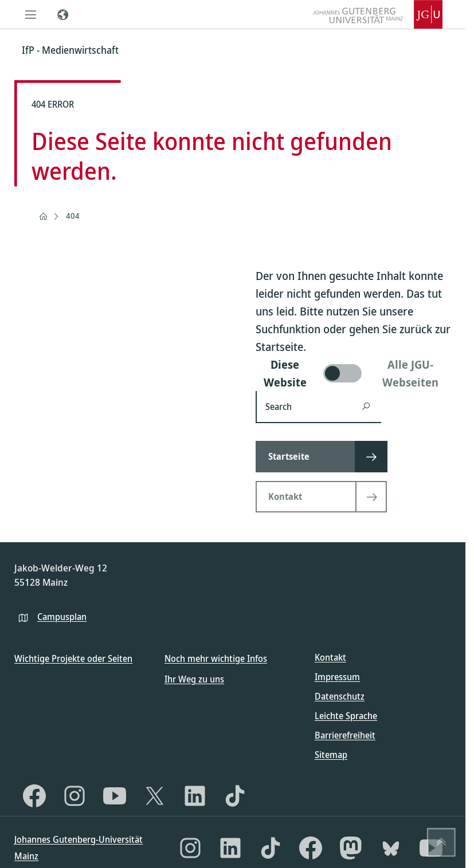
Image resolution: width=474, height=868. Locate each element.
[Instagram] (75, 796)
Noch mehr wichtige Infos (216, 658)
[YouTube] (115, 796)
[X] (155, 796)
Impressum (337, 677)
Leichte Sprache (346, 716)
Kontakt (330, 657)
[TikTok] (235, 796)
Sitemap (331, 755)
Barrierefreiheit (345, 735)
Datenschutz (340, 696)
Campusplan (62, 617)
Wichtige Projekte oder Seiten (73, 658)
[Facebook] (34, 796)
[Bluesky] (391, 848)
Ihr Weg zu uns (194, 679)
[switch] (353, 373)
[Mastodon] (351, 848)
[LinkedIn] (195, 796)
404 (73, 216)
